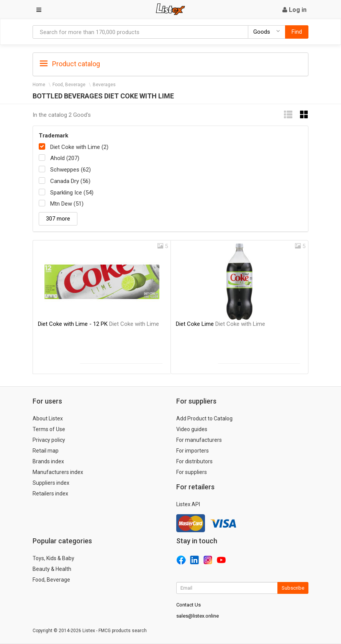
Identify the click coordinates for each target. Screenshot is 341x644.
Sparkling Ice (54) (72, 193)
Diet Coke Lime (221, 324)
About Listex (48, 418)
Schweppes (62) (70, 170)
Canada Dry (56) (70, 181)
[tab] (170, 63)
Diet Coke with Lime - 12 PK (98, 324)
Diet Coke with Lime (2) (79, 147)
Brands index (48, 461)
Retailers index (50, 494)
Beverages (104, 85)
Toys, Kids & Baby (53, 558)
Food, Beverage (69, 85)
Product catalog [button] (70, 64)
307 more (58, 219)
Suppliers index (51, 483)
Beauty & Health (52, 569)
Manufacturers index (58, 472)
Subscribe (293, 588)
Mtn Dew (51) (67, 204)
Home (39, 85)
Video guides (192, 429)
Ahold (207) (65, 158)
